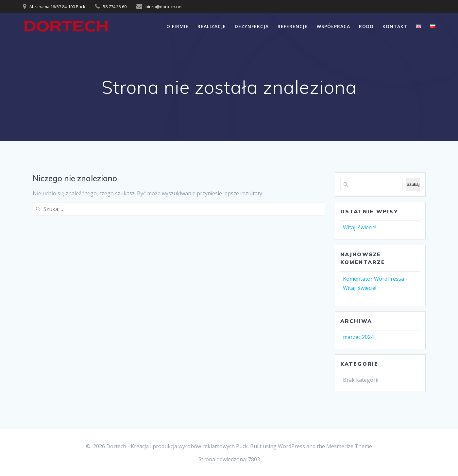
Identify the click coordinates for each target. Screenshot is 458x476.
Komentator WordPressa (373, 279)
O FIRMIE (178, 26)
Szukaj (413, 184)
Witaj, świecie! (360, 227)
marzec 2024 (358, 337)
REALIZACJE (212, 26)
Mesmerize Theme (349, 446)
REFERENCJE (293, 26)
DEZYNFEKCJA (252, 26)
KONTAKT (395, 26)
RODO (366, 26)
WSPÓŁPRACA (333, 26)
